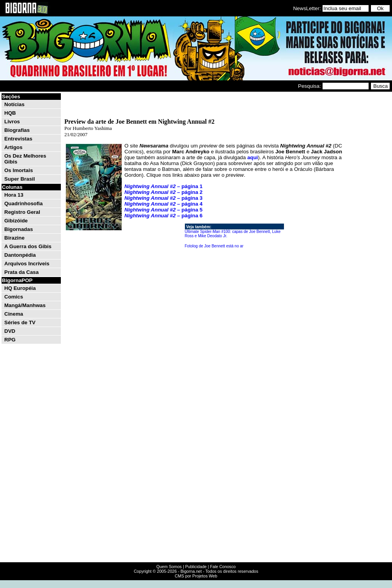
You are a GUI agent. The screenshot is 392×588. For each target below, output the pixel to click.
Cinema (14, 314)
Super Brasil (20, 179)
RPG (10, 340)
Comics (14, 297)
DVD (10, 331)
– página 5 (163, 210)
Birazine (14, 238)
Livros (12, 122)
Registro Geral (22, 212)
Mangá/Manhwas (25, 305)
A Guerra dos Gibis (28, 246)
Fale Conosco (223, 567)
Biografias (17, 130)
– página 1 (163, 186)
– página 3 (163, 198)
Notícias (14, 104)
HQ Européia (20, 288)
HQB (10, 113)
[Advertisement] (367, 210)
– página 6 (163, 216)
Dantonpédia (20, 255)
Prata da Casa (21, 272)
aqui (253, 157)
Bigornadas (19, 229)
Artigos (13, 147)
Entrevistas (18, 139)
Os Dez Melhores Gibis (25, 159)
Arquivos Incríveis (27, 264)
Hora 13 (14, 195)
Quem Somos (169, 567)
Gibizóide (16, 221)
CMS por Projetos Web (196, 576)
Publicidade (196, 567)
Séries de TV (20, 322)
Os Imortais (19, 170)
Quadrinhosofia (23, 203)
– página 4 (163, 204)
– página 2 (163, 192)
